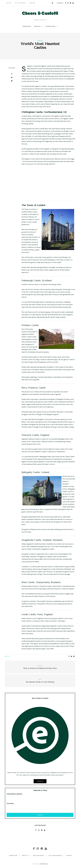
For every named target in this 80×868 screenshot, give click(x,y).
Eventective (27, 26)
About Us (9, 3)
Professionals (50, 26)
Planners (37, 26)
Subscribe (32, 3)
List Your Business (20, 3)
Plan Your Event (38, 856)
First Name (10, 804)
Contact (69, 856)
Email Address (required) (14, 794)
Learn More (40, 781)
